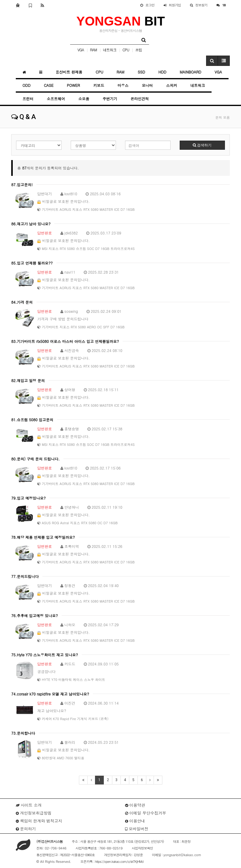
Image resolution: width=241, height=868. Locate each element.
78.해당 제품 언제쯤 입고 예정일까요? (43, 537)
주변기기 (110, 99)
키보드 (99, 85)
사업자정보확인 (142, 848)
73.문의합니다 (23, 733)
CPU (126, 50)
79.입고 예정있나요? (29, 498)
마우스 (123, 85)
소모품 (84, 99)
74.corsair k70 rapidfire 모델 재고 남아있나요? (50, 694)
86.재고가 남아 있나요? (31, 224)
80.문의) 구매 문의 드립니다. (36, 459)
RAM (94, 50)
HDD (162, 72)
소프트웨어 (56, 99)
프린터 (28, 99)
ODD (26, 85)
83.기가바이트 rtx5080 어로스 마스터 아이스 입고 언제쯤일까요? (65, 341)
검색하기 (202, 145)
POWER (73, 85)
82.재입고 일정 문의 (28, 380)
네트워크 (110, 50)
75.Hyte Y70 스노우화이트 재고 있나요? (45, 655)
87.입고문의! (22, 185)
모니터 (147, 85)
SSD (141, 72)
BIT (120, 21)
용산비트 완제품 (69, 72)
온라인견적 (140, 99)
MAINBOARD (190, 72)
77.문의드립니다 (25, 576)
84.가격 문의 (22, 302)
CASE (49, 85)
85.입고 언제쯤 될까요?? (32, 263)
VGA (81, 50)
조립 (138, 50)
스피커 (171, 85)
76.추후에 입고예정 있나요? (35, 615)
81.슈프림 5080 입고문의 (32, 420)
